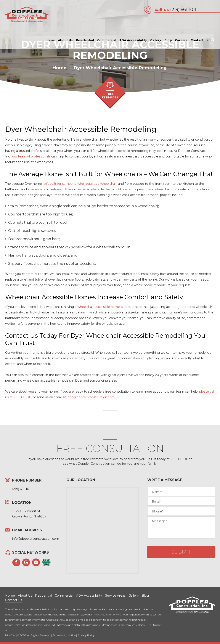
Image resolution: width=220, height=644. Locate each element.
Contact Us (199, 40)
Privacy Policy (86, 635)
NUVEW (10, 635)
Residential (85, 40)
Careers (181, 40)
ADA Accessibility (133, 40)
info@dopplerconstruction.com (36, 539)
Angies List (46, 563)
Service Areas (115, 596)
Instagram (36, 562)
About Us (65, 40)
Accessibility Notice (64, 635)
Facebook (16, 562)
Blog (168, 40)
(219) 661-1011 (183, 10)
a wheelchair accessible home (97, 307)
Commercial (107, 40)
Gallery (156, 40)
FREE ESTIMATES (110, 96)
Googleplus (26, 562)
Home (50, 40)
